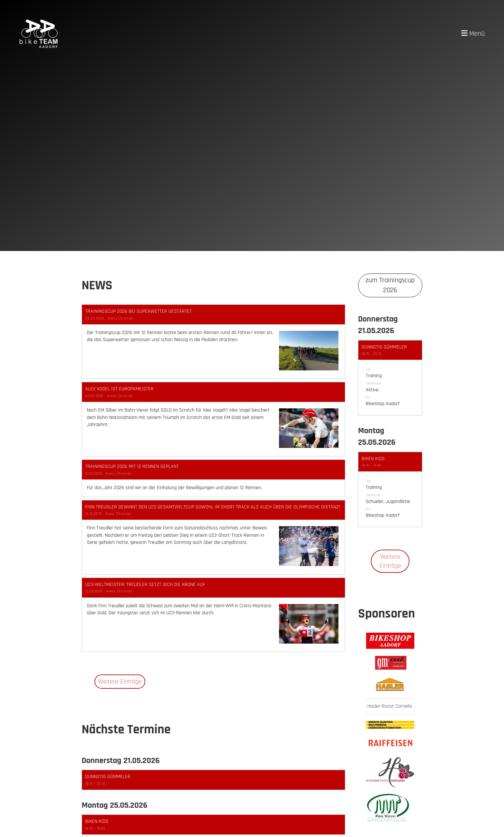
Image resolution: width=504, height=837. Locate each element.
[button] (213, 780)
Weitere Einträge (120, 682)
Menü (473, 34)
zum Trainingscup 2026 (390, 285)
